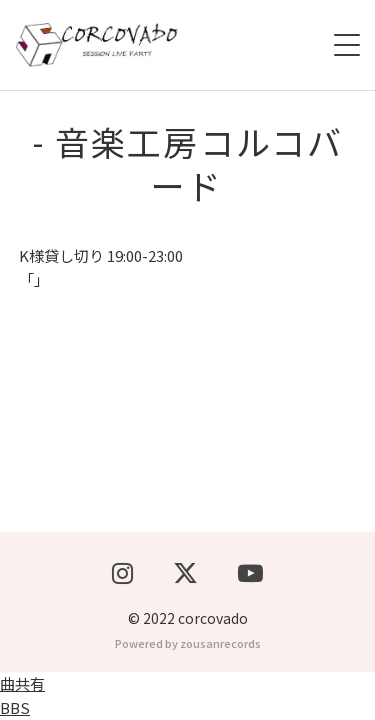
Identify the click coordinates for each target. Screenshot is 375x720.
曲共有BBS (22, 695)
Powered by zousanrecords (188, 643)
